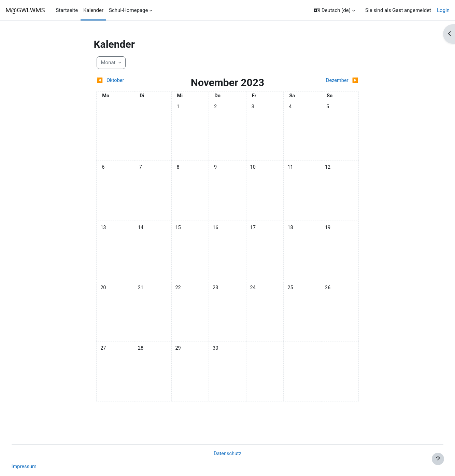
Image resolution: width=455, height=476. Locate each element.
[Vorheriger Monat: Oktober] (129, 81)
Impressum (37, 467)
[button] (334, 10)
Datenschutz (228, 453)
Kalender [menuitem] (93, 10)
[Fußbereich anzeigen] (438, 459)
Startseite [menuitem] (67, 10)
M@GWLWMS (25, 10)
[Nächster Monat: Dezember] (326, 81)
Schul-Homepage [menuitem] (128, 10)
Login (443, 10)
